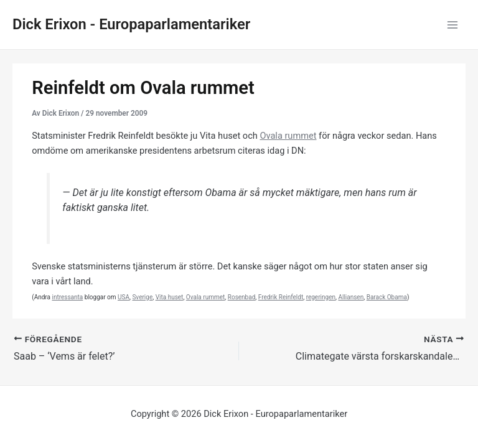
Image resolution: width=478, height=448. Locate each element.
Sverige (142, 297)
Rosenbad (242, 297)
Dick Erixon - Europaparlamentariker (131, 24)
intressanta (67, 297)
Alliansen (351, 297)
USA (124, 297)
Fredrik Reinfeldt (281, 297)
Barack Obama (387, 297)
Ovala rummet (288, 136)
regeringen (321, 297)
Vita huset (170, 297)
